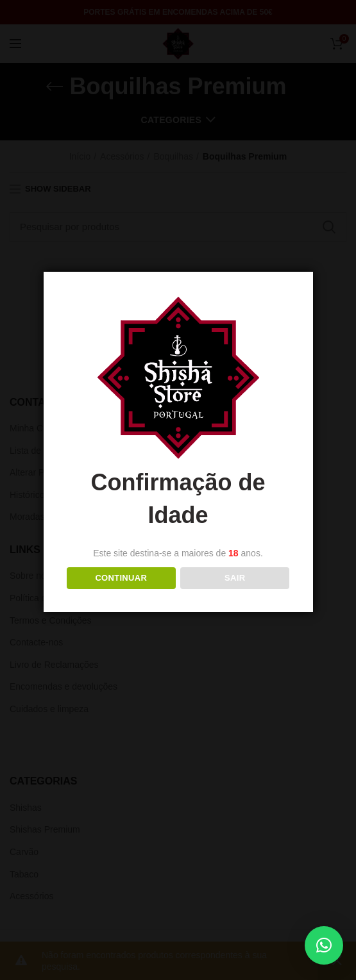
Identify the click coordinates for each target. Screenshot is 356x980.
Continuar (121, 578)
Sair (235, 578)
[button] (324, 945)
